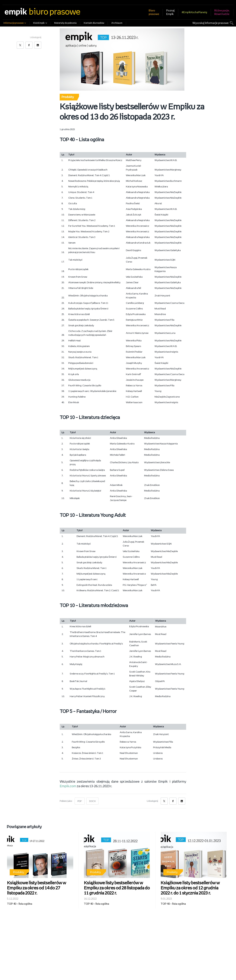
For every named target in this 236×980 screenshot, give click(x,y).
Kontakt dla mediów (94, 23)
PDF (80, 801)
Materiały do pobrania (65, 23)
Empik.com (68, 786)
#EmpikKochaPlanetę (194, 12)
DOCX (93, 801)
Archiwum (117, 23)
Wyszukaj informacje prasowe (211, 23)
